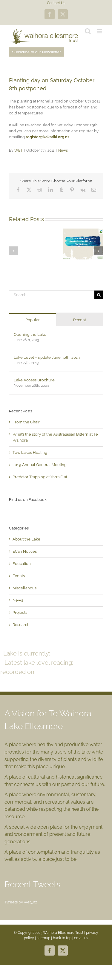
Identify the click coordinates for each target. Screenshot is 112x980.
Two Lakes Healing (30, 452)
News (63, 150)
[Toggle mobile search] (88, 31)
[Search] (99, 295)
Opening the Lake (30, 334)
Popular (33, 320)
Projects (20, 612)
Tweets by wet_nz (21, 902)
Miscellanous (24, 588)
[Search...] (52, 295)
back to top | (63, 938)
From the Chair (26, 422)
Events (19, 576)
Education (22, 564)
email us (81, 938)
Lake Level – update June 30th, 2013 (47, 357)
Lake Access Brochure (34, 380)
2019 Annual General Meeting (40, 465)
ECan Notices (25, 551)
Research (21, 625)
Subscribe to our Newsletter (36, 52)
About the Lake (26, 539)
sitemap (43, 938)
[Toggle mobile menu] (100, 31)
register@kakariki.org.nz (47, 137)
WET (18, 150)
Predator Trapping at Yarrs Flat (40, 477)
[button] (13, 251)
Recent (80, 320)
